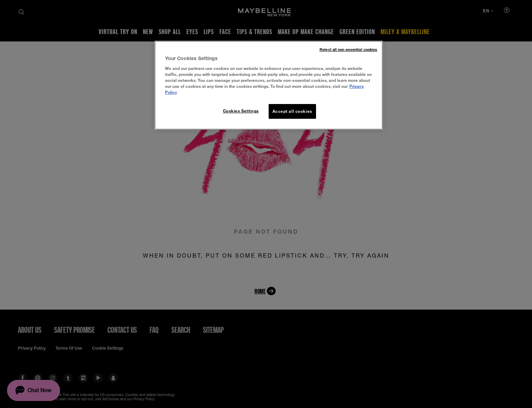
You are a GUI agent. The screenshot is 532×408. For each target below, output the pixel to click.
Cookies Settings (241, 111)
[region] (269, 85)
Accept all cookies (292, 111)
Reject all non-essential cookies (348, 50)
